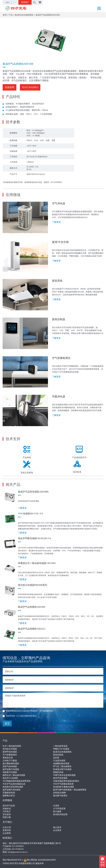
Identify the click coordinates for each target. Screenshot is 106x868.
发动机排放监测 (60, 814)
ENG (8, 2)
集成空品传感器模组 (24, 15)
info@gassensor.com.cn (18, 852)
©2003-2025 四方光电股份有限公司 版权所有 (23, 863)
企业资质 (57, 830)
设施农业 (7, 809)
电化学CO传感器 (10, 778)
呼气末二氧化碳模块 (62, 766)
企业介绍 (7, 827)
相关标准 (77, 467)
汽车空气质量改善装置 (63, 784)
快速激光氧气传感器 (62, 769)
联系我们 (25, 2)
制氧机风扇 (58, 772)
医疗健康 (57, 811)
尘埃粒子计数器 (10, 761)
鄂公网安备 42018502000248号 (40, 860)
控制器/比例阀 (60, 793)
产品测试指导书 (79, 452)
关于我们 (7, 822)
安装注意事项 (27, 467)
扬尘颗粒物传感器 (11, 764)
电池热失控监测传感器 (13, 787)
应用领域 (7, 800)
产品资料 (27, 452)
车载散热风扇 (9, 793)
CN (14, 2)
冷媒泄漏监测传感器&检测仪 (66, 781)
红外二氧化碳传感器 (12, 746)
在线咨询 (10, 87)
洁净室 (56, 806)
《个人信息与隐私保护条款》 (26, 716)
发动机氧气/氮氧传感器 (64, 787)
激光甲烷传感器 (60, 778)
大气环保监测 (59, 809)
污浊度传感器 (59, 761)
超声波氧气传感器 (11, 769)
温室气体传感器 (10, 766)
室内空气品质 (9, 806)
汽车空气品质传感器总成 (14, 784)
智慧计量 (7, 817)
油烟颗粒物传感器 (61, 764)
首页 (5, 15)
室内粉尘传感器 (10, 749)
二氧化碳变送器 (60, 746)
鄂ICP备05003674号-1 (13, 860)
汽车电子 (7, 811)
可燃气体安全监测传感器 (64, 775)
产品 (11, 15)
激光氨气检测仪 (60, 796)
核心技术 (57, 827)
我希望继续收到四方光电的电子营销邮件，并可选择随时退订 (28, 711)
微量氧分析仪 (9, 796)
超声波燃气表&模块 (12, 790)
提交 (7, 723)
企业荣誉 (7, 833)
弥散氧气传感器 (10, 772)
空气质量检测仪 (10, 755)
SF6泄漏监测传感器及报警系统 (17, 781)
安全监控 (7, 814)
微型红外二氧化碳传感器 (14, 775)
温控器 (56, 758)
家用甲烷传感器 (10, 752)
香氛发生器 (8, 758)
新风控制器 (58, 755)
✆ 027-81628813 (30, 87)
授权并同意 (20, 716)
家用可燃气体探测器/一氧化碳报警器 (70, 790)
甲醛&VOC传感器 (61, 749)
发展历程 (7, 830)
